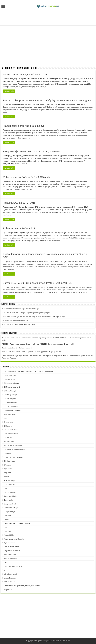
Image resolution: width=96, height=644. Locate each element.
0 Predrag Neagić (10, 395)
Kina (6, 527)
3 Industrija (8, 453)
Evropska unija (9, 512)
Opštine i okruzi (10, 543)
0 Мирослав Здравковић (13, 410)
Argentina (8, 473)
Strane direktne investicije (13, 566)
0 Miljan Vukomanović (12, 387)
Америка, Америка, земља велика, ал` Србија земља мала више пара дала (47, 100)
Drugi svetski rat (10, 504)
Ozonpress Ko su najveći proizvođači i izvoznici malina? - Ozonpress (26, 356)
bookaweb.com (10, 484)
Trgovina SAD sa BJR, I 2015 (19, 203)
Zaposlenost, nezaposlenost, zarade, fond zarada (22, 586)
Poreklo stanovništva (12, 547)
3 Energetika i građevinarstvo (15, 449)
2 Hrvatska (8, 426)
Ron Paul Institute (11, 558)
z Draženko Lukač (11, 574)
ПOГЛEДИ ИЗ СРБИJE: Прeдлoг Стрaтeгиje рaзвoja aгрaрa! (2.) (26, 313)
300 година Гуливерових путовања (15, 320)
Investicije (8, 516)
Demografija (8, 500)
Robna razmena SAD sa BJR (19, 228)
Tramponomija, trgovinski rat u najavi (23, 126)
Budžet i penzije (10, 492)
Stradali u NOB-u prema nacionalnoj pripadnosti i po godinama (38, 352)
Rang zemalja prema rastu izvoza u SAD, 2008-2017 (32, 151)
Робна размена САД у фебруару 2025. (25, 75)
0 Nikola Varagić (10, 391)
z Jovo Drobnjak (10, 578)
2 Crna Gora (9, 422)
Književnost (8, 531)
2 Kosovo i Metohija (11, 430)
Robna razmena (10, 555)
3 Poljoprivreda (10, 461)
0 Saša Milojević (10, 399)
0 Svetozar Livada (11, 403)
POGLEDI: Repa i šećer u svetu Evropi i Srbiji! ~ (19, 344)
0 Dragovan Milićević (12, 383)
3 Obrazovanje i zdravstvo (13, 457)
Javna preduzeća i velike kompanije (17, 523)
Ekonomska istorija (11, 508)
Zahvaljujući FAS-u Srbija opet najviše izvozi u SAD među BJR (38, 283)
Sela (6, 562)
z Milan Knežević (10, 582)
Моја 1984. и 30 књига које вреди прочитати (18, 324)
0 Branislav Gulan (11, 375)
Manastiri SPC (9, 535)
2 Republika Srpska (11, 434)
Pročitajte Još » (9, 91)
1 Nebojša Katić (10, 414)
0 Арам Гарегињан (11, 406)
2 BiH (6, 418)
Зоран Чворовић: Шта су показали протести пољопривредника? (26, 338)
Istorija (6, 519)
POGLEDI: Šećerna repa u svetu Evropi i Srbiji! (57, 344)
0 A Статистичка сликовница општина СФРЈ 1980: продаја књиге (28, 371)
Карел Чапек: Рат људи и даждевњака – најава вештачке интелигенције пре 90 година (34, 317)
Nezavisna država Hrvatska (14, 539)
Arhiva (6, 477)
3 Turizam (8, 465)
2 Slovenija (8, 438)
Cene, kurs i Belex (11, 496)
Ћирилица (8, 590)
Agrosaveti (8, 469)
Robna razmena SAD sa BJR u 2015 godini (27, 177)
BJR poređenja (9, 481)
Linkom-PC (66, 641)
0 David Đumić (9, 379)
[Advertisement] (48, 17)
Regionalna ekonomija (12, 551)
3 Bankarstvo (9, 442)
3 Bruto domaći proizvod (13, 445)
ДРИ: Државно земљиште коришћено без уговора (20, 309)
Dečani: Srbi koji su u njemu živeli (22, 348)
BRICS (7, 488)
